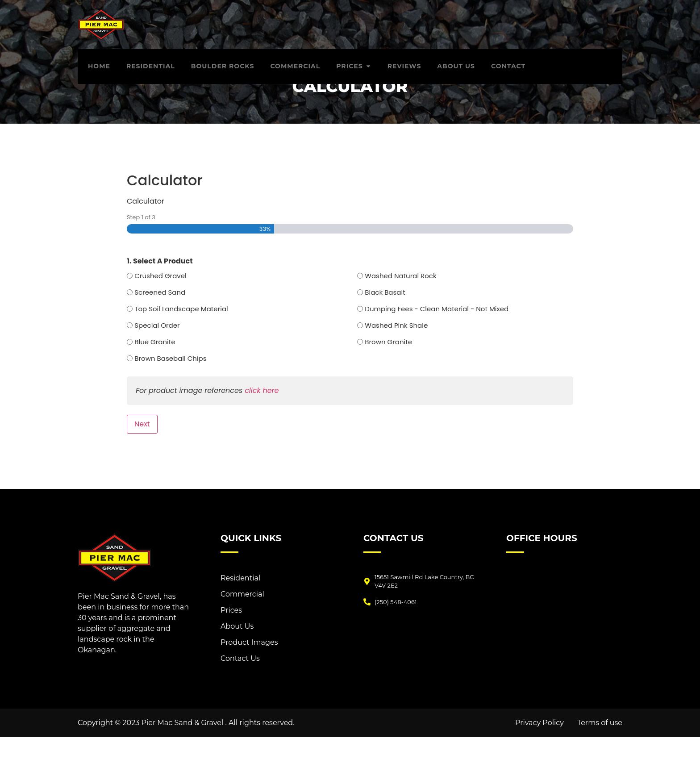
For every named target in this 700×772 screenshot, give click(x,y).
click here (262, 425)
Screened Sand (160, 327)
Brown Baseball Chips (170, 393)
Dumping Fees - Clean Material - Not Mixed (437, 344)
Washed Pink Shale (396, 360)
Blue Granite (155, 377)
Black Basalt (385, 327)
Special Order (157, 360)
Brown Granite (388, 377)
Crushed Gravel (160, 311)
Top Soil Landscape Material (181, 344)
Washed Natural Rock (400, 311)
